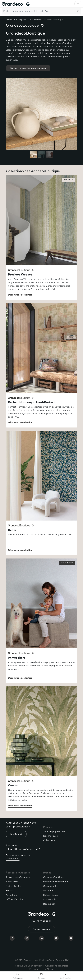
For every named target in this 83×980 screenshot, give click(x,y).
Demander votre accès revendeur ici (18, 857)
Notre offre (12, 882)
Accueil (9, 20)
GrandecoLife (51, 886)
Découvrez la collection (20, 295)
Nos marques (36, 20)
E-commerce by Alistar (42, 969)
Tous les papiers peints (55, 831)
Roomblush (49, 904)
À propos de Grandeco (18, 877)
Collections (49, 840)
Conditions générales (57, 966)
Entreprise (21, 20)
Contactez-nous (42, 929)
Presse (9, 891)
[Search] (39, 11)
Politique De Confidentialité (29, 966)
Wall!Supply (50, 899)
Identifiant (16, 834)
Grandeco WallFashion (56, 882)
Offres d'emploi (14, 899)
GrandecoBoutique (53, 877)
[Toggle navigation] (78, 4)
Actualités (11, 895)
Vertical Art (49, 891)
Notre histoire (13, 886)
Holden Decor (51, 895)
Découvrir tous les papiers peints (28, 68)
